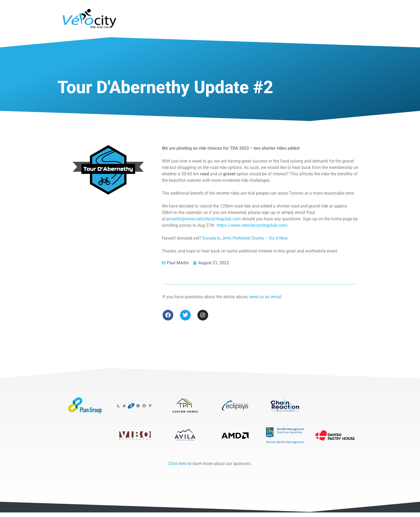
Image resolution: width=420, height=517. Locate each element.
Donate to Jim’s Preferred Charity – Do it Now (245, 238)
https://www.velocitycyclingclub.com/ (252, 225)
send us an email (265, 297)
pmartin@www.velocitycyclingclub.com (204, 219)
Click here (178, 468)
